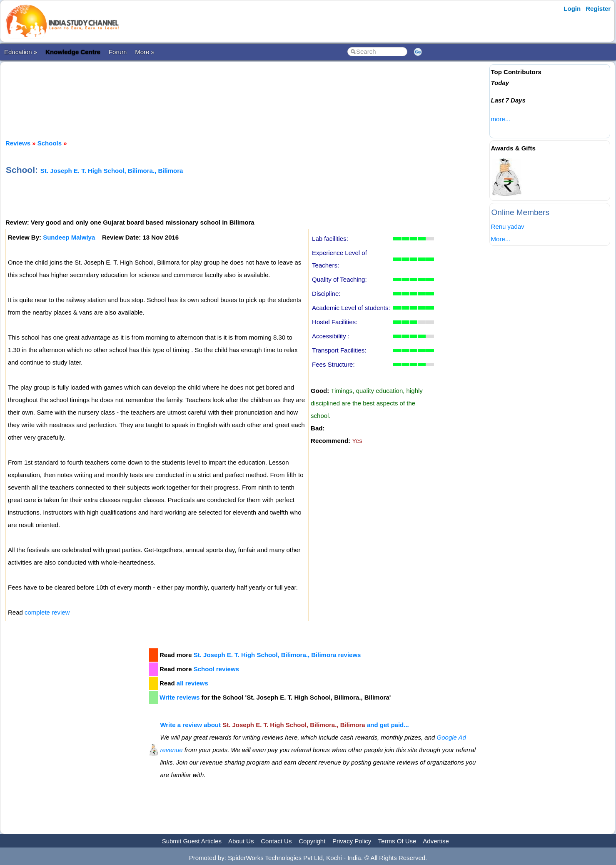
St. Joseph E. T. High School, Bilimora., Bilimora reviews (277, 655)
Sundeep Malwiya (69, 237)
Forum (118, 52)
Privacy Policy (352, 841)
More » (145, 52)
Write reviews (180, 697)
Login (572, 9)
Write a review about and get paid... (284, 725)
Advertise (436, 841)
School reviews (216, 669)
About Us (241, 841)
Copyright (312, 841)
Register (598, 9)
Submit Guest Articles (192, 841)
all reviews (192, 683)
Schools (50, 143)
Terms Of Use (397, 841)
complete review (47, 612)
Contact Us (276, 841)
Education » (21, 52)
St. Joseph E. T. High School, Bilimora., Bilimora (112, 171)
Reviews (18, 143)
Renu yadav (508, 226)
